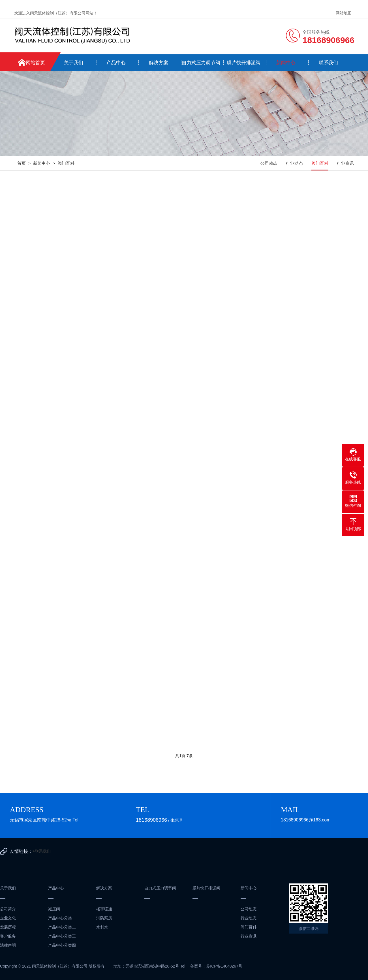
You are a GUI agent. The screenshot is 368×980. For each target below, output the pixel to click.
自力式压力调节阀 (201, 63)
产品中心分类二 (62, 927)
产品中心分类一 (62, 918)
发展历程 (8, 927)
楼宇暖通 (104, 909)
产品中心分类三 (62, 936)
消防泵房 (104, 918)
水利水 (102, 927)
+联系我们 (42, 851)
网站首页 (35, 63)
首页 (22, 163)
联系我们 (328, 63)
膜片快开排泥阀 (244, 63)
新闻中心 (286, 63)
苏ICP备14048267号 (224, 966)
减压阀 (54, 909)
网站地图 (344, 13)
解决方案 (159, 63)
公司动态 (269, 163)
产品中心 (116, 63)
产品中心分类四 (62, 945)
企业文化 (8, 918)
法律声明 (8, 945)
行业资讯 (345, 163)
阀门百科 (66, 163)
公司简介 (8, 909)
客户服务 (8, 936)
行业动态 (294, 163)
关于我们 (74, 63)
